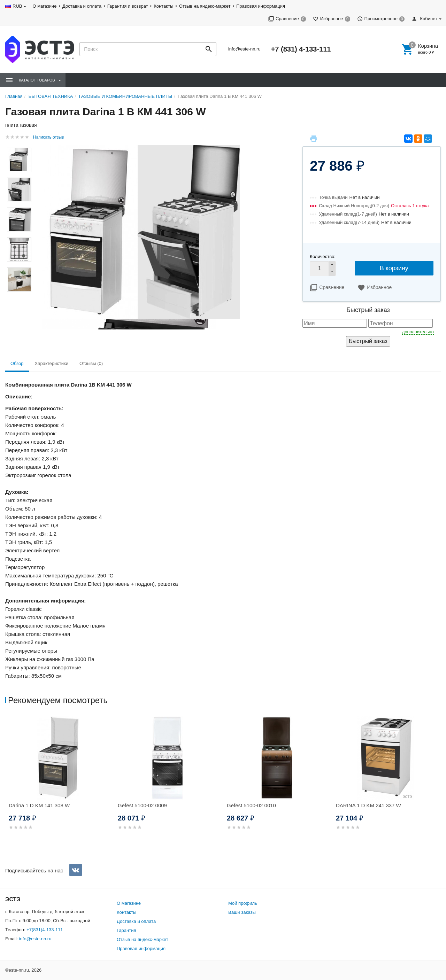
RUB (17, 6)
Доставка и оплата (82, 6)
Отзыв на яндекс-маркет (205, 6)
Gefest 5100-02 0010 (251, 805)
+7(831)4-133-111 (45, 930)
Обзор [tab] (17, 363)
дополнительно (418, 332)
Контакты (163, 6)
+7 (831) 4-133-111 (301, 49)
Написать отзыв (48, 137)
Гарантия (126, 930)
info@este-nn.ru (244, 49)
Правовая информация (261, 6)
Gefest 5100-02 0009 (142, 805)
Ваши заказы (242, 912)
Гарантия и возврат (128, 6)
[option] (60, 781)
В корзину (394, 268)
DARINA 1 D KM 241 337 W (368, 805)
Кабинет (424, 19)
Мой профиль (243, 903)
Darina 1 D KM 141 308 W (39, 805)
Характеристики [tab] (52, 363)
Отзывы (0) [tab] (91, 363)
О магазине (44, 6)
